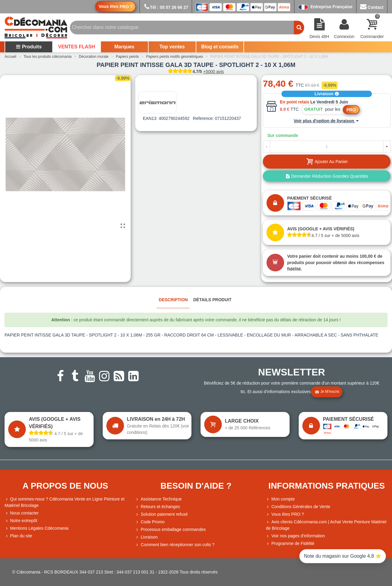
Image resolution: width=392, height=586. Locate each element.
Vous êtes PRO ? (288, 514)
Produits (29, 47)
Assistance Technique (158, 499)
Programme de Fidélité (290, 544)
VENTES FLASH (77, 47)
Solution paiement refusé (162, 514)
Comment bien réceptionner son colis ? (175, 545)
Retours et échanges (158, 507)
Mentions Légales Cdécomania (36, 528)
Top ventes (172, 47)
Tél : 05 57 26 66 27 (166, 7)
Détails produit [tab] (212, 300)
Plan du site (18, 536)
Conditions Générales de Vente (298, 507)
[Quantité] (327, 147)
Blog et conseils (220, 47)
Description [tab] (173, 300)
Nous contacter (22, 513)
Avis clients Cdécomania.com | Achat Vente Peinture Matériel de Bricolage (326, 525)
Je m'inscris (327, 392)
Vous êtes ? (115, 7)
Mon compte (280, 499)
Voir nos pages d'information (295, 536)
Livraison (327, 94)
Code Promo (150, 522)
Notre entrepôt (21, 521)
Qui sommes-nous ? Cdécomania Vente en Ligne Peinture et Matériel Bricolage (65, 502)
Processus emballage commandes (170, 530)
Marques (124, 47)
